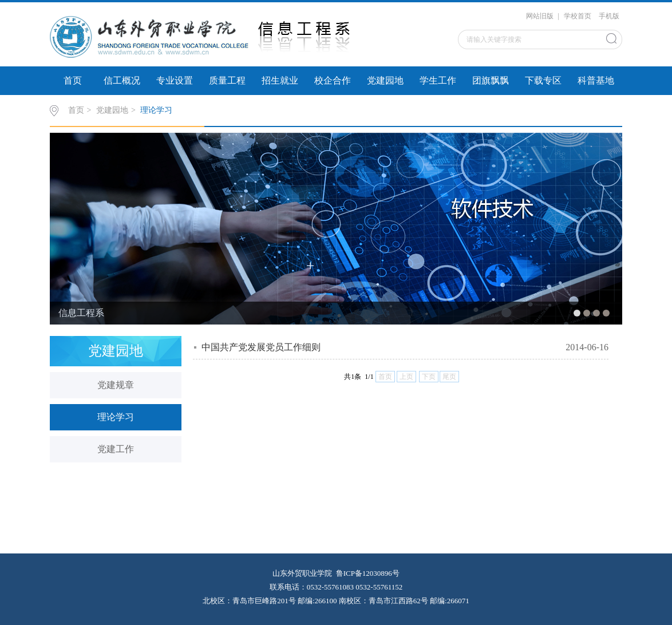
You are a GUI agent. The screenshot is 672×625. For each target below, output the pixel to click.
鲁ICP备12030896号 (368, 573)
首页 (73, 80)
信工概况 (122, 80)
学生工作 (438, 80)
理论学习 (156, 110)
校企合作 (333, 80)
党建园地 (385, 80)
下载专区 (543, 80)
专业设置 (175, 80)
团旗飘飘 (491, 80)
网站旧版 (540, 16)
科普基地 (596, 80)
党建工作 (116, 449)
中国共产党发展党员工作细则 (261, 347)
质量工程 (227, 80)
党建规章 (116, 385)
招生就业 (280, 80)
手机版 (609, 16)
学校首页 (578, 16)
